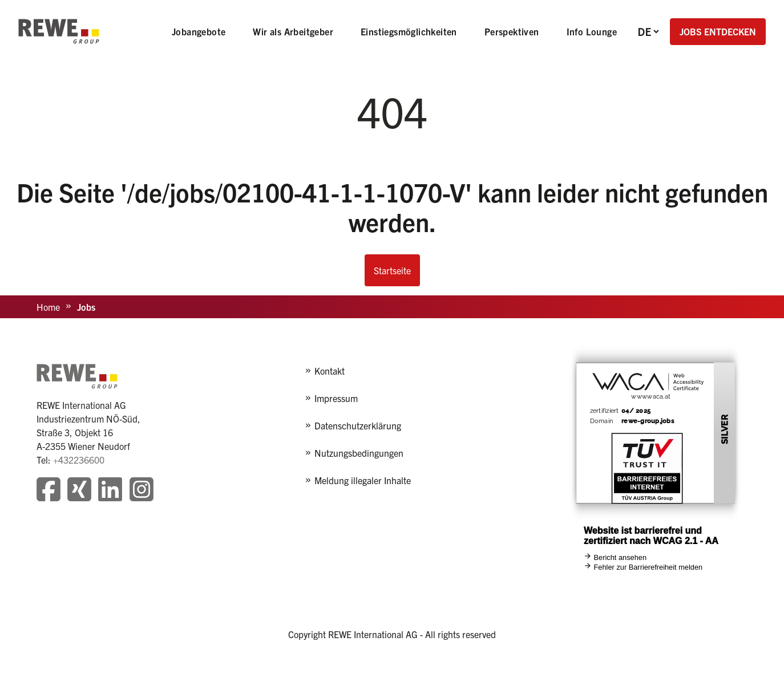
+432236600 (79, 460)
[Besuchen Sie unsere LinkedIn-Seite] (110, 491)
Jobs (86, 307)
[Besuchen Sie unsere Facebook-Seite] (49, 491)
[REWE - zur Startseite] (59, 31)
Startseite (392, 270)
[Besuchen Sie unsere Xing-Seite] (79, 491)
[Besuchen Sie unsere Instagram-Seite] (142, 491)
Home (48, 307)
